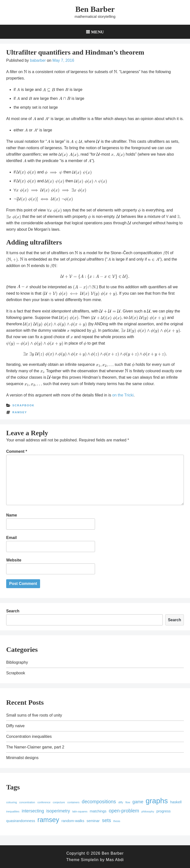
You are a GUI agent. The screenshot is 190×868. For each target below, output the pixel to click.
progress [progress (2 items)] (164, 811)
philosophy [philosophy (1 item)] (148, 811)
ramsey (20, 412)
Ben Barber (95, 9)
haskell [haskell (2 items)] (176, 802)
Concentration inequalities (29, 736)
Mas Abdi (115, 860)
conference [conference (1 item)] (44, 802)
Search (13, 611)
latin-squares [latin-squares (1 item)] (80, 811)
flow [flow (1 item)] (128, 802)
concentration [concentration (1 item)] (27, 802)
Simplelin (90, 860)
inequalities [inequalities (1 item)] (13, 811)
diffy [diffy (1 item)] (121, 802)
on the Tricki (123, 395)
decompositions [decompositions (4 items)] (99, 802)
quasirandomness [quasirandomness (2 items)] (21, 821)
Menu (97, 32)
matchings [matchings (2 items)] (98, 811)
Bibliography (17, 662)
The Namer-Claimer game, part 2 (35, 747)
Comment (17, 451)
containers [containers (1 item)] (73, 802)
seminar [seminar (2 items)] (93, 821)
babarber (38, 60)
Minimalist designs (22, 758)
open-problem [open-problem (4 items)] (124, 811)
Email (12, 538)
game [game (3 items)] (138, 802)
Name (12, 515)
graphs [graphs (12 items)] (157, 801)
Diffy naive (15, 726)
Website (14, 560)
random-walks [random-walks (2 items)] (73, 821)
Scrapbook (24, 405)
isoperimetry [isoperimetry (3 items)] (58, 811)
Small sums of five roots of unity (34, 715)
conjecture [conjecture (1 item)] (59, 802)
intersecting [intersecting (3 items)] (33, 811)
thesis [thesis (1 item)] (117, 821)
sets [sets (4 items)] (106, 820)
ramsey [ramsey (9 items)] (48, 820)
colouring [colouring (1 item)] (12, 802)
